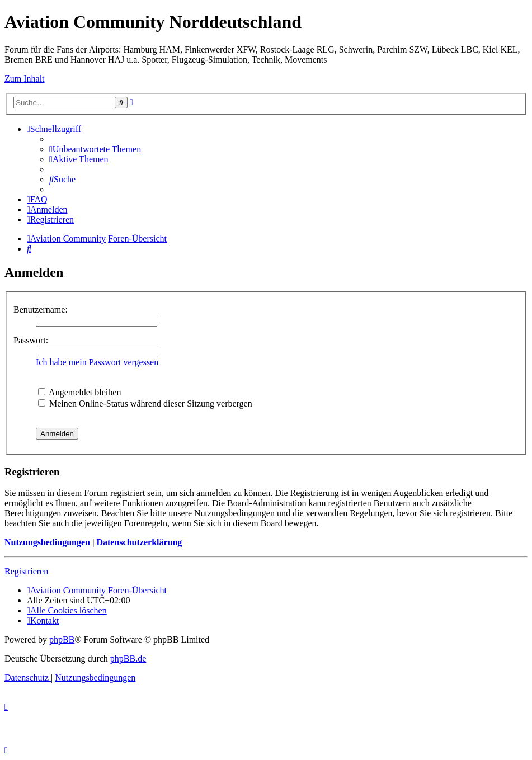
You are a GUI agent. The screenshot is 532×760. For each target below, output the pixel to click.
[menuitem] (95, 149)
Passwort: (31, 340)
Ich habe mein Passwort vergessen (97, 362)
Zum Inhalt (25, 79)
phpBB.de (128, 658)
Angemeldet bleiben (79, 392)
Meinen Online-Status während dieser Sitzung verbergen (145, 403)
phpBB (62, 639)
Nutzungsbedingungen (47, 542)
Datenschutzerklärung (139, 542)
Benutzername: (41, 310)
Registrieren (26, 571)
